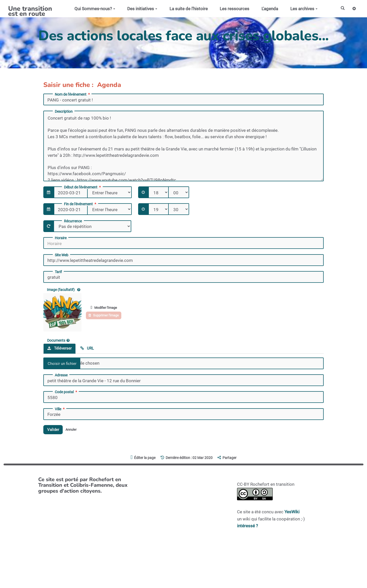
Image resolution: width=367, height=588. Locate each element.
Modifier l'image (107, 307)
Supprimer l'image (106, 316)
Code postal (66, 392)
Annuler (75, 430)
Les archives (302, 9)
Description (64, 111)
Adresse (61, 375)
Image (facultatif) (64, 290)
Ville (60, 409)
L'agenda (268, 9)
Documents (58, 340)
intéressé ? (247, 527)
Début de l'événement (83, 187)
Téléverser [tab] (60, 348)
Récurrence (73, 221)
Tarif (58, 272)
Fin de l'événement (81, 204)
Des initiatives (140, 9)
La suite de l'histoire (187, 9)
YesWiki (292, 513)
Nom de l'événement (73, 94)
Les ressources (233, 9)
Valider (54, 430)
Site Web (62, 255)
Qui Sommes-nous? (93, 9)
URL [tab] (87, 348)
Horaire (61, 238)
